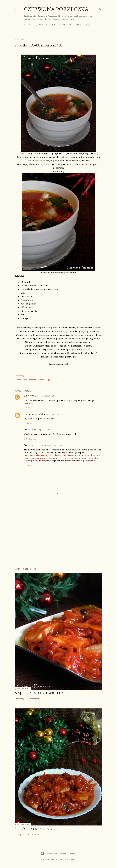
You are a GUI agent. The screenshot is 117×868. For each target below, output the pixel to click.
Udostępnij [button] (19, 376)
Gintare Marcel (70, 859)
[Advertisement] (58, 539)
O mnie (77, 25)
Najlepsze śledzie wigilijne (40, 693)
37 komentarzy (33, 699)
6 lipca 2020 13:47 (46, 430)
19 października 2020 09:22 (50, 445)
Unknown (29, 396)
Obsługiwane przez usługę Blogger (59, 854)
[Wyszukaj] (101, 8)
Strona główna (34, 25)
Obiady (42, 380)
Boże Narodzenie (30, 380)
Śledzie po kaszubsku (35, 829)
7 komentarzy (33, 834)
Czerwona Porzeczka (56, 9)
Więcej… (88, 25)
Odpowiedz (30, 408)
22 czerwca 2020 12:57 (56, 414)
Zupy (48, 380)
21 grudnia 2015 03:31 (44, 396)
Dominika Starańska (34, 414)
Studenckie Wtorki (58, 25)
